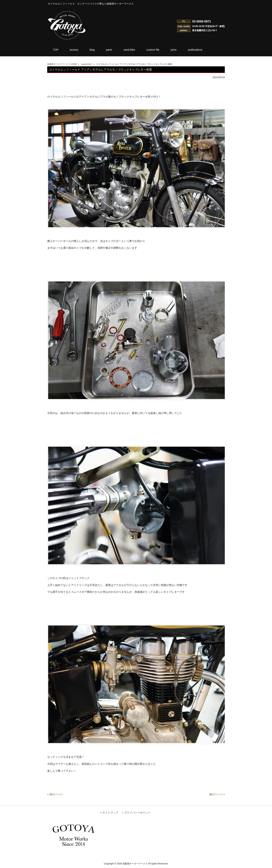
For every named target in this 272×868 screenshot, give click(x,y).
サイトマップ (110, 814)
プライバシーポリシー (137, 814)
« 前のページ (55, 796)
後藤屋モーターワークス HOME (62, 64)
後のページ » (217, 796)
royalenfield (86, 64)
